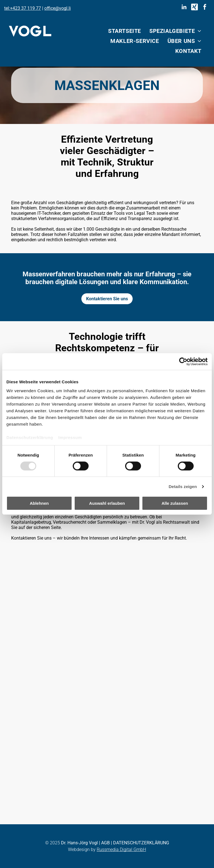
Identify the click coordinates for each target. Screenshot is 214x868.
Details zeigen (183, 487)
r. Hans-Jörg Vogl (81, 843)
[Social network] (194, 8)
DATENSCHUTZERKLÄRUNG (141, 843)
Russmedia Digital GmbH (121, 849)
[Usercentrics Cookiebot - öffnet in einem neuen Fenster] (183, 362)
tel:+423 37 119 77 (23, 8)
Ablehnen (39, 503)
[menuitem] (125, 31)
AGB (105, 843)
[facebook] (205, 8)
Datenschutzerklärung (30, 437)
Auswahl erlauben (107, 503)
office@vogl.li (58, 8)
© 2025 (53, 843)
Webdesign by (82, 849)
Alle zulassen (175, 503)
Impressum (70, 437)
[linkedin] (184, 8)
